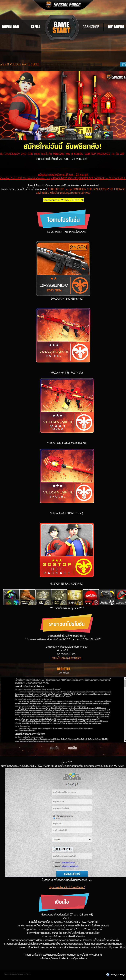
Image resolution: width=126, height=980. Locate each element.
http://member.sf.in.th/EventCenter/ (67, 887)
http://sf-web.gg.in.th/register (67, 658)
